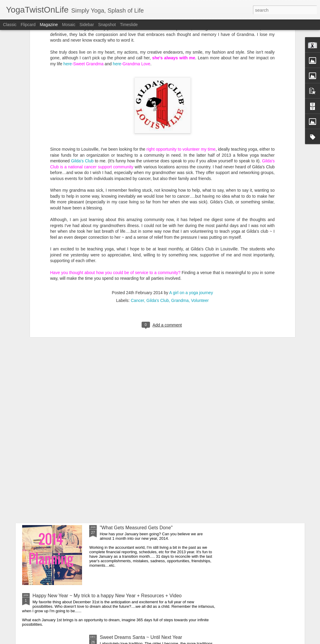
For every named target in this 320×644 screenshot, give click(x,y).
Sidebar (87, 25)
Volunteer (200, 237)
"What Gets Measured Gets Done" (136, 528)
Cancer (137, 237)
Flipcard (28, 25)
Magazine (49, 25)
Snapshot (107, 25)
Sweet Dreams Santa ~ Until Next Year (141, 637)
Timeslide (129, 25)
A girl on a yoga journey (191, 229)
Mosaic (69, 25)
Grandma (180, 237)
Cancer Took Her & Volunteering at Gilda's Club (150, 460)
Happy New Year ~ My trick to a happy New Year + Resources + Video (107, 596)
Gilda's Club (82, 97)
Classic (10, 25)
